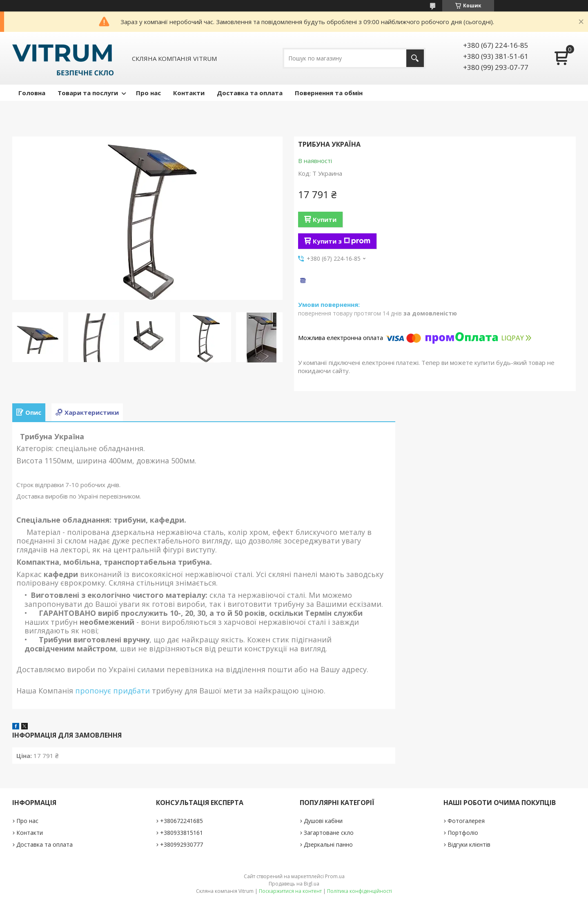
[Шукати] (415, 58)
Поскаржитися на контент (290, 891)
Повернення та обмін (329, 93)
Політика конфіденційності (360, 891)
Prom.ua (335, 876)
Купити (325, 219)
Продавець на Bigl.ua (294, 884)
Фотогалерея (466, 821)
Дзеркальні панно (328, 844)
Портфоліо (463, 833)
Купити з (342, 241)
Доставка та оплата (250, 93)
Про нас (148, 93)
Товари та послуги (88, 93)
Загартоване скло (329, 833)
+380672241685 (182, 821)
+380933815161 (182, 833)
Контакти (189, 93)
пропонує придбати (111, 691)
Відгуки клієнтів (469, 844)
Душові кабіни (323, 821)
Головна (32, 93)
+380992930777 (182, 844)
